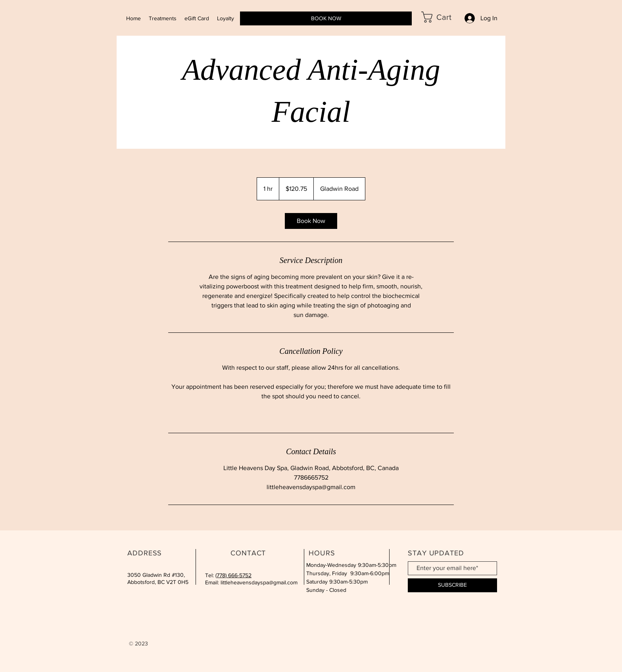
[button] (442, 17)
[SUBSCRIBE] (452, 585)
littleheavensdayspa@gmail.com (259, 582)
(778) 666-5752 (233, 575)
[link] (311, 221)
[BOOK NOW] (326, 18)
